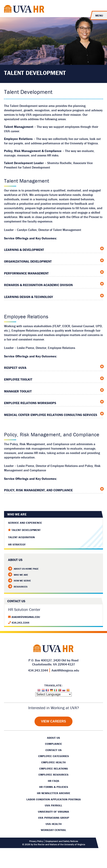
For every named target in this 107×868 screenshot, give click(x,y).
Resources (18, 587)
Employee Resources (53, 775)
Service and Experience (25, 523)
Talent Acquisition (21, 537)
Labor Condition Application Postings (54, 799)
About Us (53, 738)
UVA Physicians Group (54, 818)
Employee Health (53, 762)
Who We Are (17, 514)
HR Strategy (17, 544)
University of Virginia (53, 812)
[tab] (53, 249)
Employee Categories (54, 756)
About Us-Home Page (23, 569)
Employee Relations (54, 769)
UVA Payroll (53, 805)
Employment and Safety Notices (62, 841)
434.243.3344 (20, 623)
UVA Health (54, 824)
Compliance (53, 744)
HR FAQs (53, 781)
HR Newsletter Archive (54, 793)
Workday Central (53, 830)
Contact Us (53, 750)
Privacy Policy (36, 841)
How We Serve (19, 581)
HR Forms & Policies (54, 787)
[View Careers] (53, 721)
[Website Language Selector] (53, 694)
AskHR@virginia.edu (26, 617)
